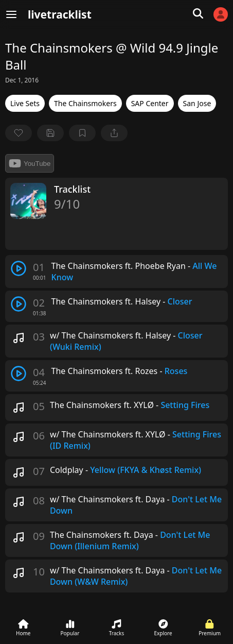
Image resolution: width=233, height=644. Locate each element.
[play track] (19, 268)
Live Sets (25, 103)
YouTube (30, 163)
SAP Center (150, 103)
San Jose (197, 103)
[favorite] (19, 133)
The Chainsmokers (85, 103)
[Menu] (11, 14)
